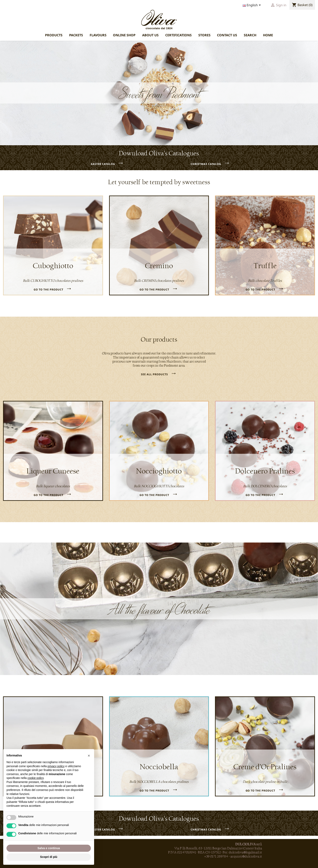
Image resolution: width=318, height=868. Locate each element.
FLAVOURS (98, 35)
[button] (89, 756)
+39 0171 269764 (216, 856)
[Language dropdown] (252, 5)
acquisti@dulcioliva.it (246, 856)
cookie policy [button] (36, 778)
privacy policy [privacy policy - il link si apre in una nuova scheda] (56, 766)
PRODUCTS (54, 35)
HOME (268, 35)
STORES (204, 35)
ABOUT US (150, 35)
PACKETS (76, 35)
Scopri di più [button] (49, 857)
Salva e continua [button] (49, 848)
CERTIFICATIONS (178, 35)
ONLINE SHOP (124, 35)
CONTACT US (227, 35)
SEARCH (250, 35)
